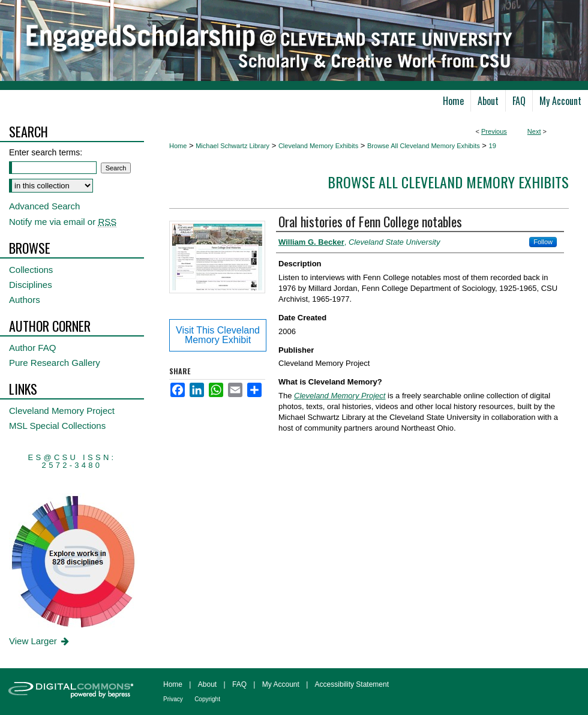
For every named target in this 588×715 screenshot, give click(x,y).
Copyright (207, 699)
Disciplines (31, 285)
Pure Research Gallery (55, 363)
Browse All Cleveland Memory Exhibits (424, 146)
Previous (494, 131)
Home (178, 146)
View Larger (40, 641)
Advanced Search (44, 206)
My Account (281, 684)
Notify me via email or (63, 222)
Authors (25, 300)
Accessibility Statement (352, 684)
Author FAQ (32, 348)
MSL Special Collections (57, 426)
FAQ (239, 684)
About (207, 684)
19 (493, 146)
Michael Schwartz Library (232, 146)
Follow (543, 242)
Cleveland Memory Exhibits (318, 146)
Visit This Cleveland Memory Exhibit (218, 335)
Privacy (173, 699)
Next (534, 131)
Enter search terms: (46, 152)
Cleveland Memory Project (62, 411)
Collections (31, 270)
